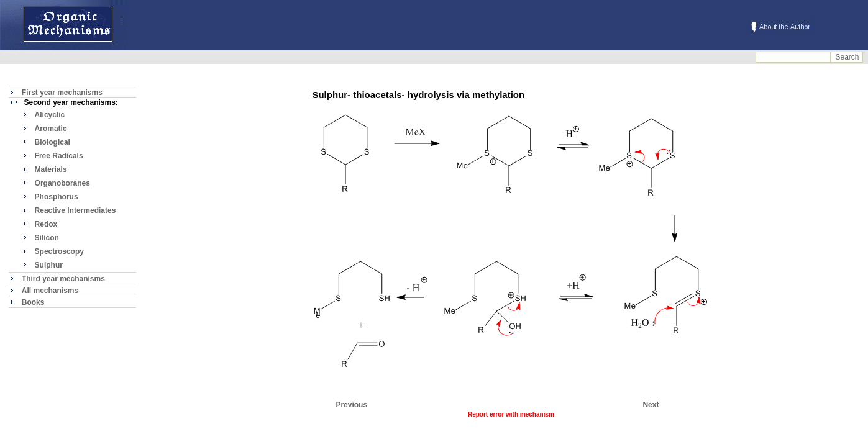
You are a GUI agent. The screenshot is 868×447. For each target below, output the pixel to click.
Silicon (47, 238)
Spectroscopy (59, 251)
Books (33, 302)
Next (651, 405)
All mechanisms (50, 291)
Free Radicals (59, 156)
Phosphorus (57, 197)
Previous (351, 405)
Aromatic (51, 129)
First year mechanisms (62, 93)
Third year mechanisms (63, 279)
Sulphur (49, 265)
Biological (53, 142)
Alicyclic (50, 115)
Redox (46, 224)
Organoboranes (62, 183)
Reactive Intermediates (75, 210)
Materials (51, 169)
